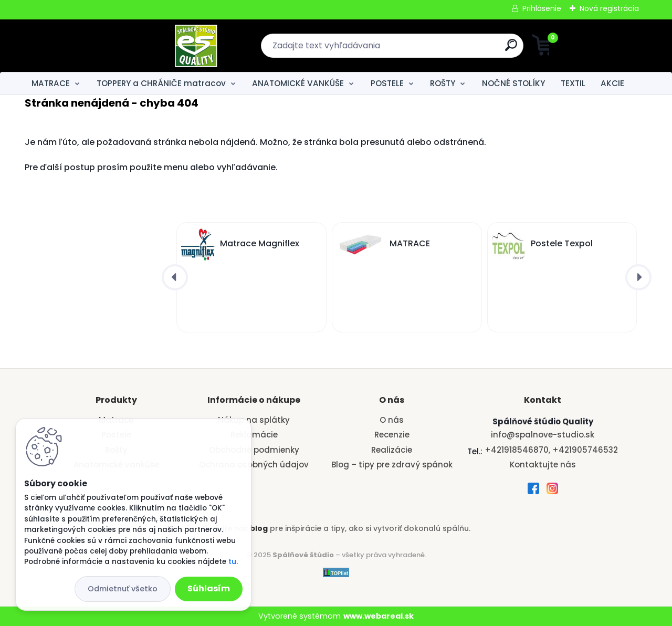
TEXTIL (573, 83)
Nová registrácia (609, 8)
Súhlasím (209, 588)
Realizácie (392, 450)
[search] (439, 49)
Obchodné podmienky (254, 450)
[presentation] (175, 277)
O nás (392, 420)
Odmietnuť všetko (123, 589)
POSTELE (387, 83)
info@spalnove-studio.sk (543, 435)
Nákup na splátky (254, 420)
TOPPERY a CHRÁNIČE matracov (161, 83)
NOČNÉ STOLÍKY (513, 83)
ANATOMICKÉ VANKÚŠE (298, 83)
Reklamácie (254, 435)
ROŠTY (443, 83)
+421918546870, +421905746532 (551, 450)
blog (259, 528)
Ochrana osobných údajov (254, 465)
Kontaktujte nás (543, 465)
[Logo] (89, 46)
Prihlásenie (542, 8)
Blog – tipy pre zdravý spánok (392, 465)
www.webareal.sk (379, 616)
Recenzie (392, 435)
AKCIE (612, 83)
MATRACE (51, 83)
